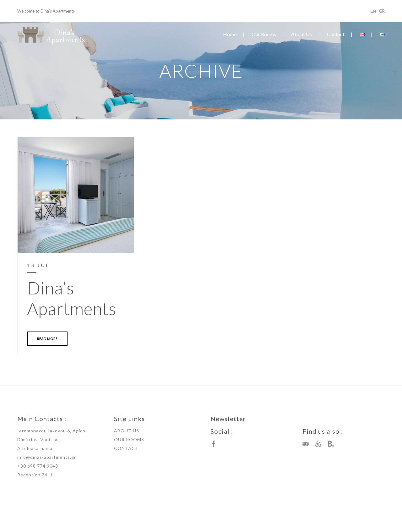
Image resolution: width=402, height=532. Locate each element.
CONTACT (126, 448)
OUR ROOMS (129, 439)
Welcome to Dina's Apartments (46, 11)
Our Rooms (264, 34)
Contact (336, 34)
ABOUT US (127, 431)
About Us (301, 34)
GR (382, 11)
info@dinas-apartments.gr (47, 457)
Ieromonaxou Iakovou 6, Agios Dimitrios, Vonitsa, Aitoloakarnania (51, 439)
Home (230, 34)
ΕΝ (373, 11)
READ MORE (47, 339)
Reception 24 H (35, 475)
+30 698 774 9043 (38, 466)
